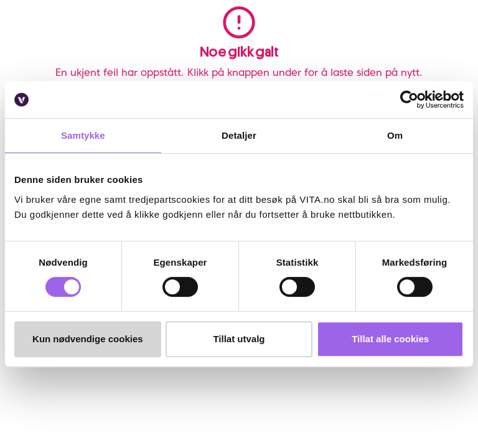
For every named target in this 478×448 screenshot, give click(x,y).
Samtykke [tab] (83, 135)
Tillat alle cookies (390, 339)
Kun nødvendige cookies (88, 339)
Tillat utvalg (239, 339)
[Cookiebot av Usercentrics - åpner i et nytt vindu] (409, 100)
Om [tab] (395, 135)
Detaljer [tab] (239, 135)
